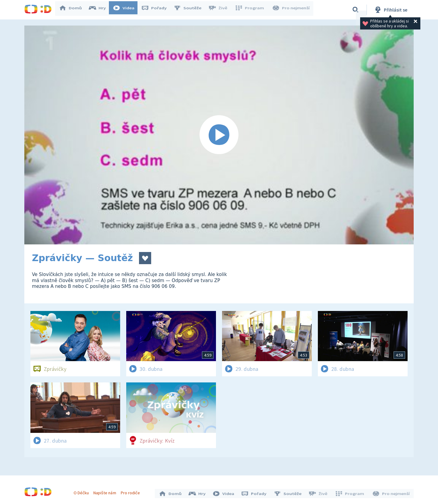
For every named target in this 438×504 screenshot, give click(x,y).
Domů (73, 10)
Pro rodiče (132, 491)
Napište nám (106, 491)
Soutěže (190, 10)
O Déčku (83, 491)
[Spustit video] (219, 135)
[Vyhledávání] (356, 10)
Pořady (157, 10)
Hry (100, 10)
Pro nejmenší (291, 10)
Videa (127, 10)
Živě (221, 10)
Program (251, 10)
